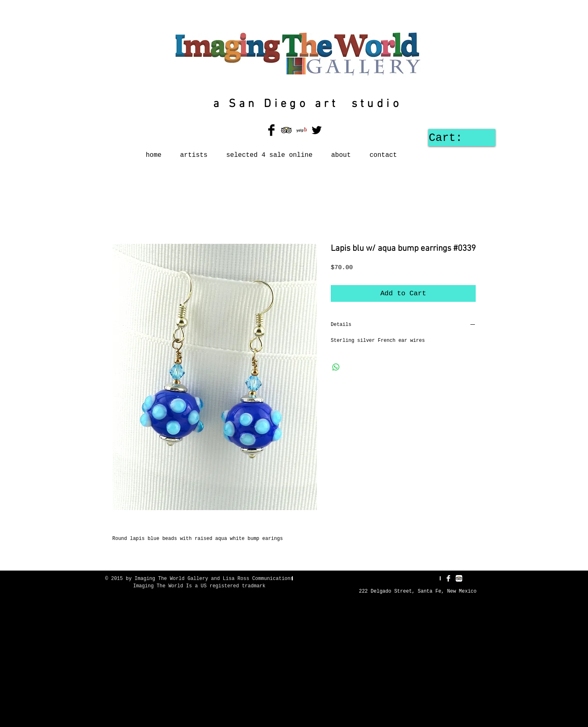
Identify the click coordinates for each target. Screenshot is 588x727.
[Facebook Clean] (448, 578)
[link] (459, 137)
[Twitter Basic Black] (317, 130)
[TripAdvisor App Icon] (286, 130)
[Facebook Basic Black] (271, 130)
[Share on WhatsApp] (336, 367)
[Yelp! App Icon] (302, 130)
